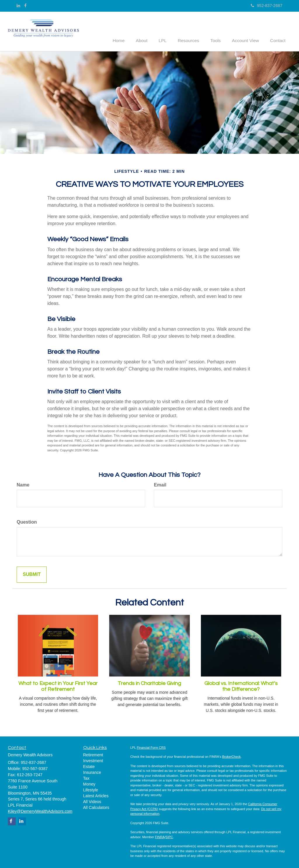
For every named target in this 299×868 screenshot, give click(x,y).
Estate (89, 766)
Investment (93, 760)
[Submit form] (32, 574)
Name (23, 484)
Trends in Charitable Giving (149, 683)
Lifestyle (91, 789)
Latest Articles (96, 795)
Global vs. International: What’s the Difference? (241, 686)
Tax (86, 778)
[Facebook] (25, 6)
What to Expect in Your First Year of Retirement (58, 686)
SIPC (169, 836)
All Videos (92, 801)
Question (27, 522)
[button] (151, 30)
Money (89, 784)
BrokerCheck (232, 756)
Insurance (92, 772)
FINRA (160, 836)
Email (160, 484)
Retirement (93, 754)
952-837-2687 (267, 6)
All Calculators (96, 807)
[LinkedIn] (18, 6)
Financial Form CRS (151, 747)
